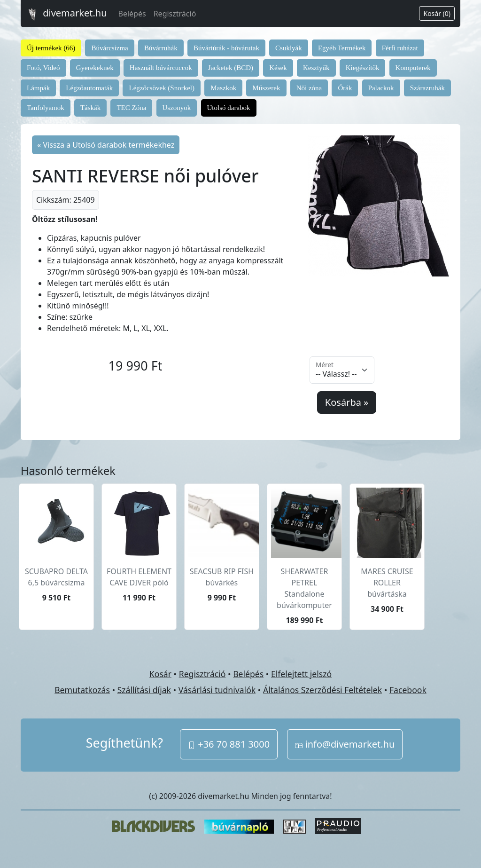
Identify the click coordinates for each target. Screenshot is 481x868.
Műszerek (266, 88)
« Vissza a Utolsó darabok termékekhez (106, 145)
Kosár (160, 674)
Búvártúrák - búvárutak (226, 48)
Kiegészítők (363, 68)
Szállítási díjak (144, 690)
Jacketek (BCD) (231, 68)
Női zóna (309, 88)
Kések (278, 68)
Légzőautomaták (89, 88)
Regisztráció (175, 14)
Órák (345, 88)
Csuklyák (289, 48)
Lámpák (38, 88)
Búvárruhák (161, 48)
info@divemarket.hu (345, 744)
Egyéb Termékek (342, 48)
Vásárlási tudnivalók (217, 690)
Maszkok (223, 88)
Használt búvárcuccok (161, 68)
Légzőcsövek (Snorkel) (162, 88)
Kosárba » (347, 402)
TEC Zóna (131, 108)
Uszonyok (177, 108)
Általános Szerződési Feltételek (322, 690)
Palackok (381, 88)
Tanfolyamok (46, 108)
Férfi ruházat (400, 48)
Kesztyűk (316, 68)
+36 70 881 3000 (229, 744)
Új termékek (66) (51, 48)
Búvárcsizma (109, 48)
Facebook (408, 690)
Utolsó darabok (229, 108)
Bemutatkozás (82, 690)
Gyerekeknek (95, 68)
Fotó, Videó (43, 68)
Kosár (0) (437, 13)
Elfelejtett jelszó (301, 674)
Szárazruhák (427, 88)
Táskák (90, 108)
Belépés (132, 14)
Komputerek (413, 68)
